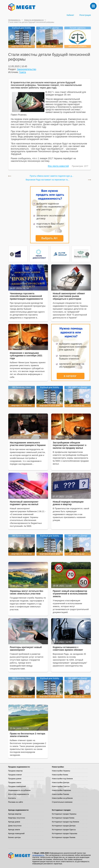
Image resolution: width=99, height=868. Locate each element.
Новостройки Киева (60, 775)
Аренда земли (14, 830)
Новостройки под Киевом (62, 779)
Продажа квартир (15, 771)
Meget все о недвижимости (19, 855)
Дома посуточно (15, 826)
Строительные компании (62, 802)
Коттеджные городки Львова (64, 837)
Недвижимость (14, 20)
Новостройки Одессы (61, 786)
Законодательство (27, 69)
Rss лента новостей (58, 166)
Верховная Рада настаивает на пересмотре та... (48, 180)
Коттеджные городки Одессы (64, 830)
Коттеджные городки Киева (63, 818)
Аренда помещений (16, 833)
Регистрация (85, 15)
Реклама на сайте (16, 802)
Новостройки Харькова (61, 790)
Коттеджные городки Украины (64, 814)
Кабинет (70, 15)
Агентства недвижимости (19, 794)
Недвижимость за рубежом (19, 790)
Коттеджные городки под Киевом (66, 822)
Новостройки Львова (61, 794)
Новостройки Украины (61, 771)
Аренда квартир (15, 814)
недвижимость (38, 855)
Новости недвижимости (34, 20)
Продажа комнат (15, 775)
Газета (23, 72)
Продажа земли (15, 782)
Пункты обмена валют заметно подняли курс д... (52, 176)
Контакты (12, 798)
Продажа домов (15, 779)
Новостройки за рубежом (62, 798)
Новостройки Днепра (61, 782)
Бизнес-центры (15, 837)
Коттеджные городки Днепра (64, 826)
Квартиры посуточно (17, 818)
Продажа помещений (17, 786)
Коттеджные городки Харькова (65, 833)
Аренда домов (14, 822)
